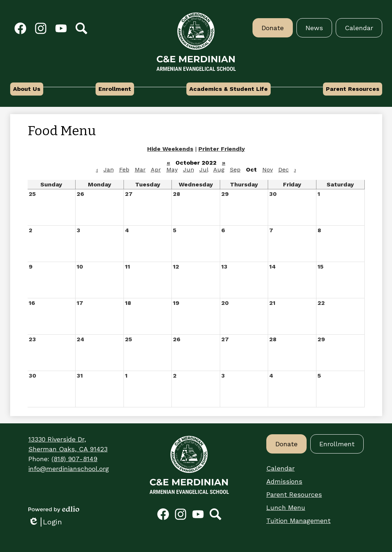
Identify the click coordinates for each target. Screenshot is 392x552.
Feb (124, 170)
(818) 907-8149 (74, 459)
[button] (27, 89)
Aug (219, 170)
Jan (109, 170)
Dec (284, 170)
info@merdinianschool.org (69, 469)
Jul (204, 170)
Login (45, 522)
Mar (140, 170)
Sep (235, 170)
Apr (156, 170)
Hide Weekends (170, 149)
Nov (268, 170)
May (172, 170)
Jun (189, 170)
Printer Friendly (222, 149)
